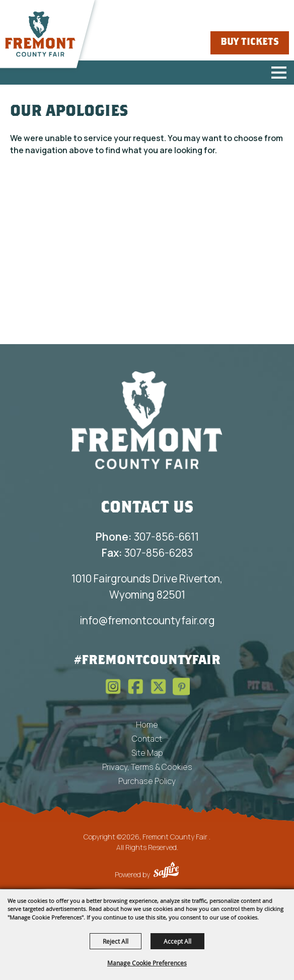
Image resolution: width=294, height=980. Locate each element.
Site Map (147, 753)
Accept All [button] (177, 941)
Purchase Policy (147, 781)
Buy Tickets (250, 43)
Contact (147, 739)
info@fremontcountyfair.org (147, 620)
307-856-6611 (147, 537)
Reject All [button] (116, 941)
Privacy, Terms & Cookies (147, 767)
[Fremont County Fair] (40, 34)
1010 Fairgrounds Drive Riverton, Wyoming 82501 (147, 586)
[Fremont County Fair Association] (147, 420)
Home (147, 725)
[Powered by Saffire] (166, 871)
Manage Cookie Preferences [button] (147, 963)
